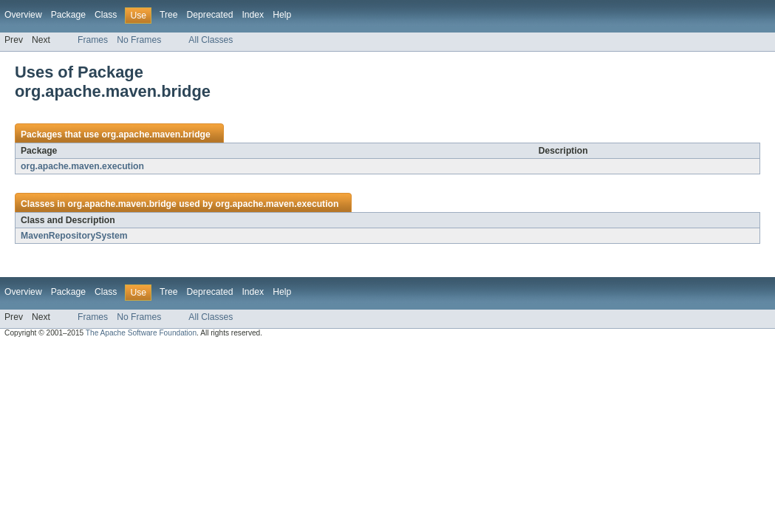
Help (282, 15)
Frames (93, 40)
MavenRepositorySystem (74, 236)
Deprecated (210, 15)
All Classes (211, 40)
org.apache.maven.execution (82, 166)
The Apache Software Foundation (141, 333)
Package (68, 15)
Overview (23, 15)
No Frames (139, 40)
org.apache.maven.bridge (156, 134)
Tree (169, 15)
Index (253, 15)
